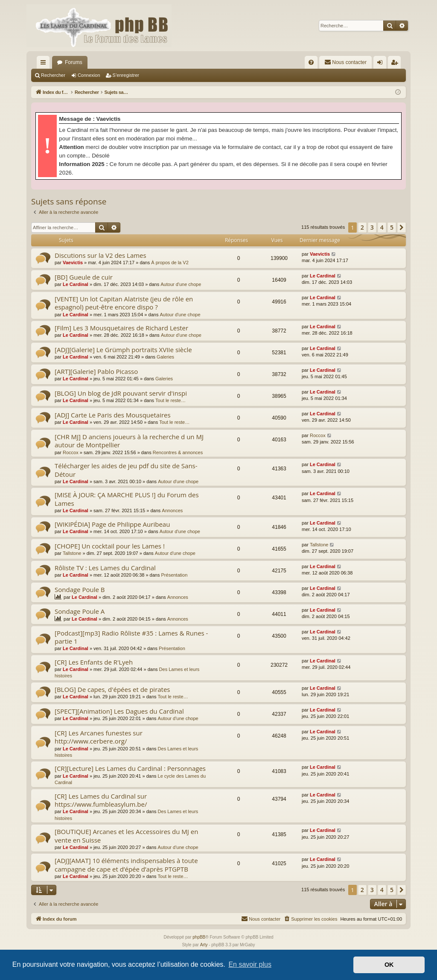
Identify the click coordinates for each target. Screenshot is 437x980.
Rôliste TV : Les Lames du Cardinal (105, 568)
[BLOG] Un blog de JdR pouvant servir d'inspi (121, 393)
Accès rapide (45, 64)
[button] (402, 227)
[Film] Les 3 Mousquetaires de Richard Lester (121, 328)
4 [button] (382, 227)
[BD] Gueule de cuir (84, 277)
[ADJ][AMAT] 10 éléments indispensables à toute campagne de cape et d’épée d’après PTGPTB (126, 865)
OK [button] (389, 965)
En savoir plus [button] (250, 964)
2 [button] (362, 227)
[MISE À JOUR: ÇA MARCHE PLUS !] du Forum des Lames (127, 499)
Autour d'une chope (181, 284)
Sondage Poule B (80, 589)
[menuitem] (311, 62)
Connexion (89, 75)
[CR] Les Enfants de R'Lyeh (94, 662)
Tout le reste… (170, 400)
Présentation (175, 575)
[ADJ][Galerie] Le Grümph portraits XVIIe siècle (123, 350)
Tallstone (72, 553)
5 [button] (392, 227)
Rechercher (53, 75)
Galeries (165, 357)
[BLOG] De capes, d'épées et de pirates (112, 689)
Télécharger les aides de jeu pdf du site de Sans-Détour (126, 470)
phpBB (199, 937)
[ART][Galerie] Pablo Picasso (96, 371)
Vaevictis (73, 262)
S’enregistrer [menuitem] (396, 64)
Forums (74, 62)
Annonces (172, 510)
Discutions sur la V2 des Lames (101, 255)
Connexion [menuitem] (382, 64)
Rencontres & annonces (178, 452)
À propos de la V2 (170, 262)
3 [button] (372, 227)
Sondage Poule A (80, 611)
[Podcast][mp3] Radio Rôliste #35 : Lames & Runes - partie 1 (131, 637)
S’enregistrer (126, 75)
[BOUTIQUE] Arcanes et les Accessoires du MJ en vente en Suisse (126, 836)
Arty (204, 945)
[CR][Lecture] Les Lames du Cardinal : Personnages (130, 768)
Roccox (71, 452)
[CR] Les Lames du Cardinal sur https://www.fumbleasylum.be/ (101, 800)
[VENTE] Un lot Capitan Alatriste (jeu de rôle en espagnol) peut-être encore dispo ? (124, 303)
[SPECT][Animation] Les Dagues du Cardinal (119, 711)
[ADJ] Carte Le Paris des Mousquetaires (113, 415)
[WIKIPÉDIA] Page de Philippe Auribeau (112, 524)
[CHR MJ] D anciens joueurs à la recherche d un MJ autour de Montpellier (129, 441)
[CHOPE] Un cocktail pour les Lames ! (110, 546)
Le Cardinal (76, 284)
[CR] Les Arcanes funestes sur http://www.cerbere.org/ (99, 737)
